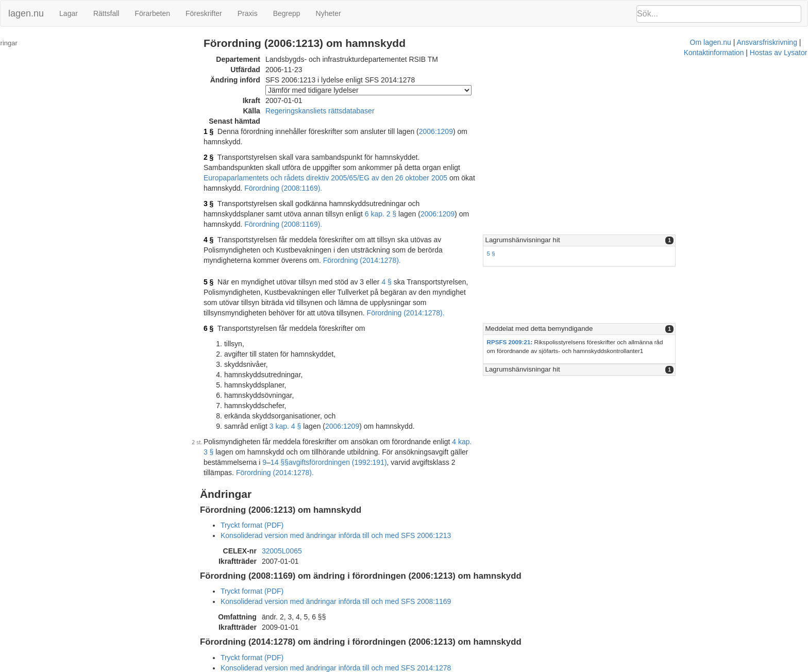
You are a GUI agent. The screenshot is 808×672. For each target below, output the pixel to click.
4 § (226, 209)
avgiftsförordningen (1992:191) (279, 431)
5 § (571, 222)
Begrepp (287, 13)
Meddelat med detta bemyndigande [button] (619, 298)
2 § (226, 147)
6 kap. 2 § (298, 193)
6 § (226, 297)
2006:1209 (453, 131)
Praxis (248, 13)
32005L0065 (299, 510)
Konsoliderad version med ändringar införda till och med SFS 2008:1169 (353, 560)
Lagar (69, 13)
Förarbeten (152, 13)
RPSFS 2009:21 (589, 311)
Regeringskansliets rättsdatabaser (338, 111)
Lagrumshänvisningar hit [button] (603, 209)
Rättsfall (106, 13)
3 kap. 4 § (303, 395)
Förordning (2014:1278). (469, 431)
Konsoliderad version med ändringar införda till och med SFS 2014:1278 (353, 627)
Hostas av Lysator (595, 667)
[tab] (682, 209)
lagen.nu (26, 13)
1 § (226, 131)
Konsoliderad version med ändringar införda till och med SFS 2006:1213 (353, 494)
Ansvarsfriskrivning (464, 667)
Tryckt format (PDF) (270, 484)
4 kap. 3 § (485, 411)
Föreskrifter (204, 13)
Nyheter (329, 13)
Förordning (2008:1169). (397, 167)
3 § (226, 183)
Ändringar (21, 43)
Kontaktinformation (530, 667)
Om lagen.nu (407, 667)
